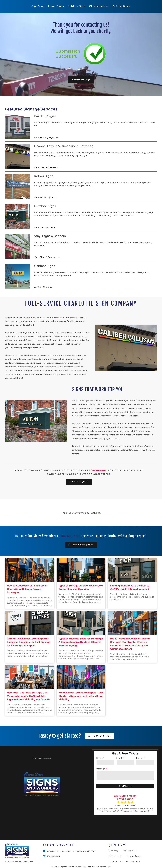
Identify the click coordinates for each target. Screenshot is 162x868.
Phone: (140, 758)
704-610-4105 (98, 470)
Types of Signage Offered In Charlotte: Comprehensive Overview (81, 587)
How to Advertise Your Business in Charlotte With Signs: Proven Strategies (27, 589)
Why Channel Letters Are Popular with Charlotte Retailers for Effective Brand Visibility (81, 696)
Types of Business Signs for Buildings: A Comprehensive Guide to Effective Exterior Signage (81, 642)
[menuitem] (38, 6)
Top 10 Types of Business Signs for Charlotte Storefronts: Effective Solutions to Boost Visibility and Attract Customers (130, 644)
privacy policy (138, 811)
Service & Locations (42, 759)
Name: (99, 758)
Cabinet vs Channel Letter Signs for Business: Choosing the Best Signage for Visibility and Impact (29, 642)
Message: (101, 769)
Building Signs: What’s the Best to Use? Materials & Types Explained (130, 587)
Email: (119, 758)
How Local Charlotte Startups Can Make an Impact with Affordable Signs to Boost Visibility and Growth (28, 696)
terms (147, 811)
